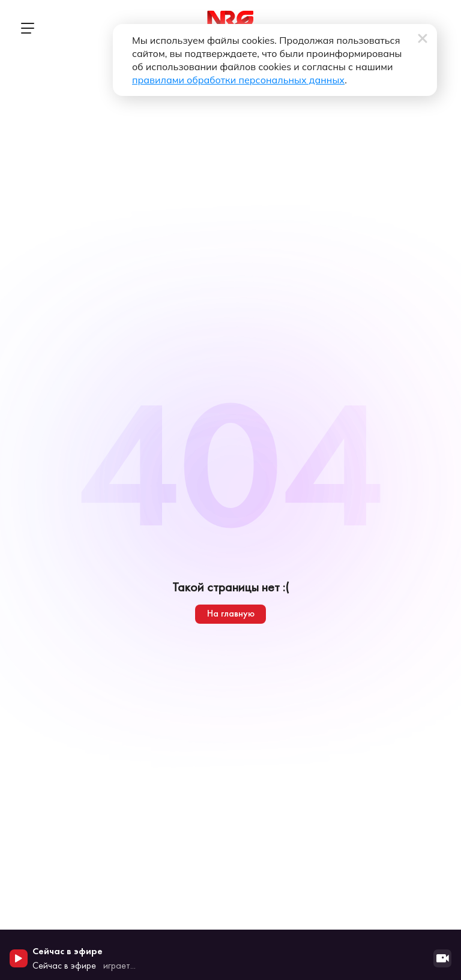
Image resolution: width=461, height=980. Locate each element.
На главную (231, 613)
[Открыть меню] (27, 28)
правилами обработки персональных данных (238, 80)
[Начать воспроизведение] (19, 958)
